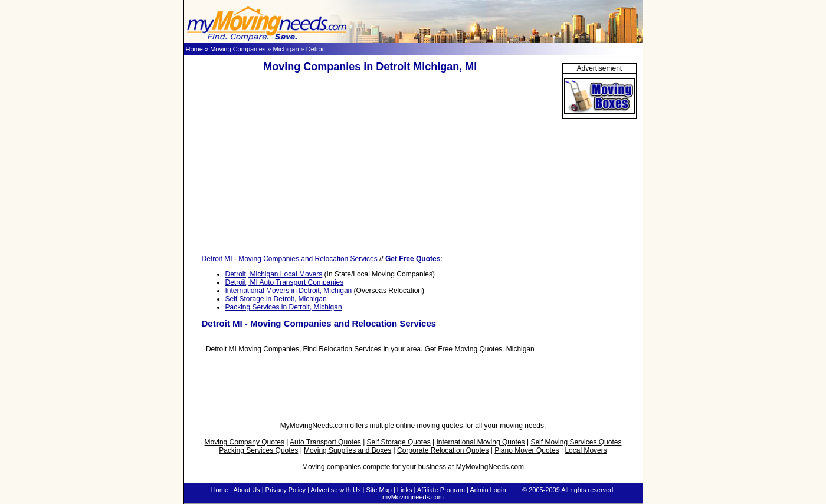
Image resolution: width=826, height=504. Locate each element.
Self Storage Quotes (399, 442)
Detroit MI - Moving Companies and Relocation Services (290, 259)
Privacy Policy (286, 490)
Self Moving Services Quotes (576, 442)
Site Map (378, 490)
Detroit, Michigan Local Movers (274, 274)
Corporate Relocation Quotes (443, 450)
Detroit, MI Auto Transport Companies (285, 282)
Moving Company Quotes (245, 442)
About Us (246, 490)
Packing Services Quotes (258, 450)
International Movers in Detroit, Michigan (289, 291)
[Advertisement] (370, 164)
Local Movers (586, 450)
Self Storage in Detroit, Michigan (276, 299)
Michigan (286, 49)
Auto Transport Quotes (325, 442)
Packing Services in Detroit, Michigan (284, 307)
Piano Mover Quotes (527, 450)
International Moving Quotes (480, 442)
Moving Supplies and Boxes (348, 450)
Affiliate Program (441, 490)
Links (405, 490)
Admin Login (488, 490)
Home (194, 49)
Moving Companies (238, 49)
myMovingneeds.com (413, 497)
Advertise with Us (335, 490)
